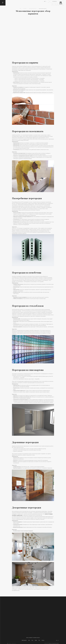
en (45, 1)
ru (46, 1)
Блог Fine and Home (20, 9)
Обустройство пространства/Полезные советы (32, 9)
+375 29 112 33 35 (20, 644)
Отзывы (36, 641)
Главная (14, 9)
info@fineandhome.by (12, 644)
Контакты (43, 641)
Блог (39, 641)
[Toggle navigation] (3, 3)
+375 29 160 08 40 (54, 1)
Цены (29, 641)
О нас (32, 641)
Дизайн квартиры (24, 641)
